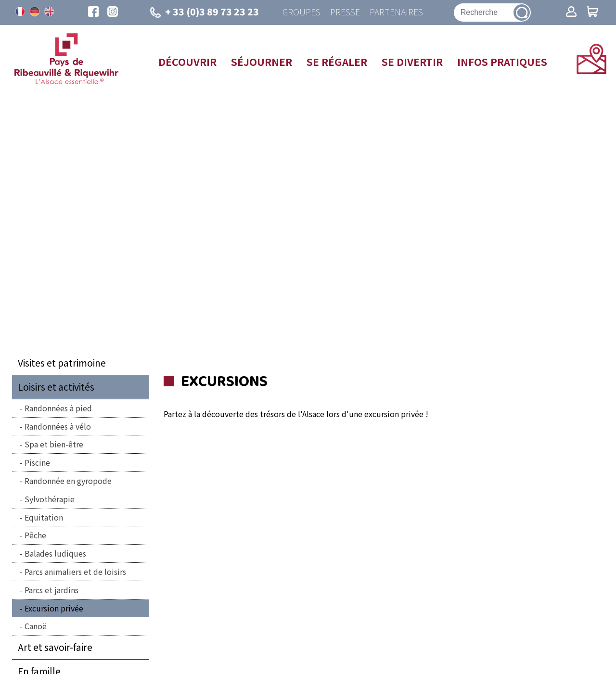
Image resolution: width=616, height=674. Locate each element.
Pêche (35, 535)
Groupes (302, 12)
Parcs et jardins (51, 590)
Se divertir (412, 62)
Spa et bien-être (54, 444)
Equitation (44, 517)
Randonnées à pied (58, 408)
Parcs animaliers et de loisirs (75, 572)
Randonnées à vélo (58, 426)
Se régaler (337, 62)
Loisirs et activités (56, 387)
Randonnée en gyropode (68, 481)
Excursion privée (54, 608)
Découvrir (187, 62)
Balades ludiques (55, 553)
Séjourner (262, 62)
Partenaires (396, 12)
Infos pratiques (502, 62)
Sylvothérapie (50, 499)
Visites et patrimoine (62, 363)
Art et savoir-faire (55, 647)
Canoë (36, 626)
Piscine (37, 462)
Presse (345, 12)
